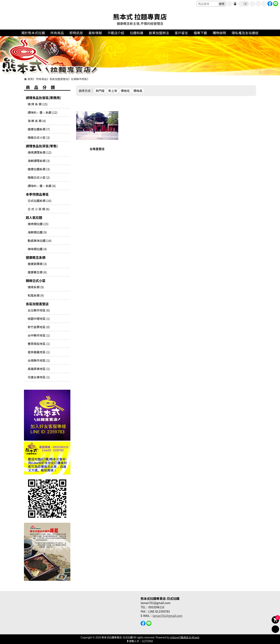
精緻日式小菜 (36, 281)
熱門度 (100, 91)
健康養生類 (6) (37, 272)
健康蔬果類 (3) (37, 264)
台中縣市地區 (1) (39, 335)
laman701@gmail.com (167, 616)
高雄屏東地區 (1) (39, 369)
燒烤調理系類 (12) (40, 152)
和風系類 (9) (36, 295)
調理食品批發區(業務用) (43, 98)
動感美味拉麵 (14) (40, 241)
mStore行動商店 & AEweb (185, 637)
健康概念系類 (36, 257)
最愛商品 (258, 4)
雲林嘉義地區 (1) (39, 352)
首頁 (30, 79)
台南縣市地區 (79, 79)
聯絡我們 (264, 4)
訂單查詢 (253, 4)
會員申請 (229, 4)
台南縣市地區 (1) (39, 360)
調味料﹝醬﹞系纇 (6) (42, 186)
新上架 (113, 91)
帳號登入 (235, 4)
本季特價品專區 (37, 194)
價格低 (125, 91)
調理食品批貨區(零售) (42, 146)
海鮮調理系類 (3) (39, 161)
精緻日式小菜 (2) (39, 177)
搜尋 (222, 4)
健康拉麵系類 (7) (39, 129)
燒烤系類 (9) (36, 287)
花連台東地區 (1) (39, 377)
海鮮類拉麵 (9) (37, 232)
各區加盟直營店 (59, 79)
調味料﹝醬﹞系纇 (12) (43, 112)
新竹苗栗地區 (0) (39, 327)
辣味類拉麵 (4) (37, 249)
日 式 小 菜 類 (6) (39, 209)
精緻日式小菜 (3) (39, 137)
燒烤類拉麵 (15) (38, 224)
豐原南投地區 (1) (39, 344)
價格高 (138, 91)
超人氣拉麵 (34, 217)
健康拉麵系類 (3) (39, 169)
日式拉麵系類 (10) (40, 201)
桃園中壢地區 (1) (39, 319)
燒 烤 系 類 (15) (38, 104)
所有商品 (42, 79)
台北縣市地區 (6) (39, 310)
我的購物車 (245, 4)
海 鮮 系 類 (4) (37, 121)
